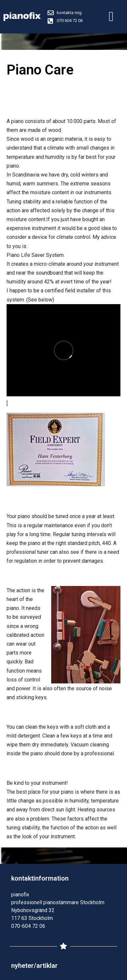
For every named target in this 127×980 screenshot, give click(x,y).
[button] (111, 17)
